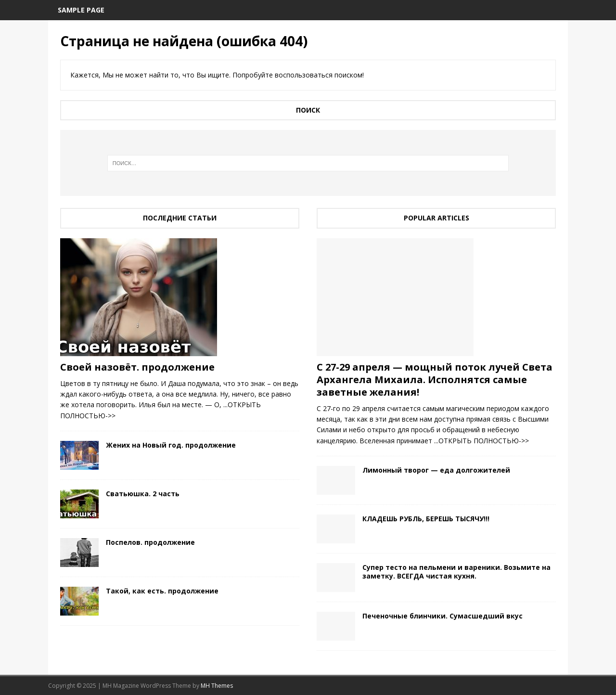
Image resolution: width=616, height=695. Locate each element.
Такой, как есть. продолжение (162, 591)
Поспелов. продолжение (150, 542)
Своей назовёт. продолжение (137, 367)
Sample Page (81, 10)
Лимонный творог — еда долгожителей (436, 470)
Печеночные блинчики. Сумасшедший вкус (443, 616)
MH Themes (217, 686)
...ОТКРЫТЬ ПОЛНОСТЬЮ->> (481, 441)
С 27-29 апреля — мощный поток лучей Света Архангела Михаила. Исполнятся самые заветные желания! (435, 380)
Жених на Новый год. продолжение (171, 445)
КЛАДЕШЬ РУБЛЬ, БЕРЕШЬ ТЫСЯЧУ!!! (426, 519)
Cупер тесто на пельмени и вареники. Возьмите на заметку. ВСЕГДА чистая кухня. (456, 572)
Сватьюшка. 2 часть (143, 494)
